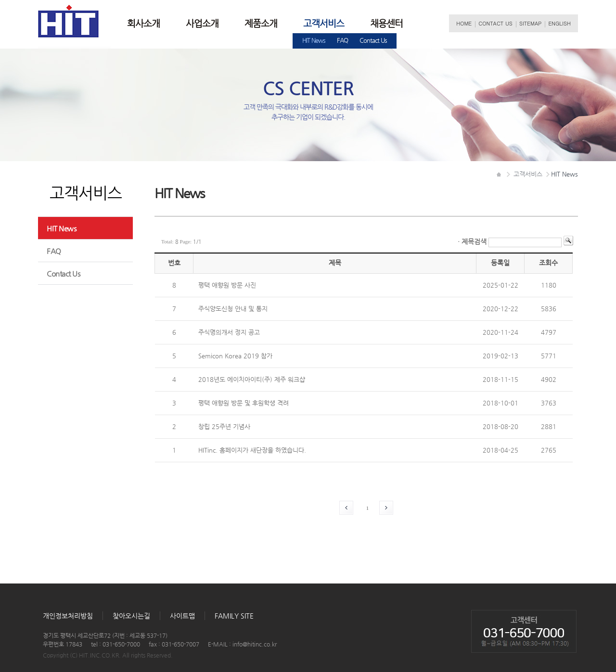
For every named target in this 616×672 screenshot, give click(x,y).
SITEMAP (531, 23)
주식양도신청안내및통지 (233, 309)
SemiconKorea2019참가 (235, 356)
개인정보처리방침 (68, 616)
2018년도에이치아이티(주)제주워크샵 (252, 379)
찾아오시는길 (131, 616)
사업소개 (202, 23)
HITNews (314, 40)
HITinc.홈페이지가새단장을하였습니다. (252, 450)
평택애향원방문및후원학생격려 (244, 403)
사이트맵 (182, 616)
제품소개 (261, 23)
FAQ (342, 40)
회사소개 (143, 23)
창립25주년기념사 (224, 426)
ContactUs (373, 40)
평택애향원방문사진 (227, 285)
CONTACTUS (495, 23)
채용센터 (386, 23)
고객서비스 (324, 23)
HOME (464, 23)
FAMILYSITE (234, 616)
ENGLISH (559, 23)
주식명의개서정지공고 (229, 332)
